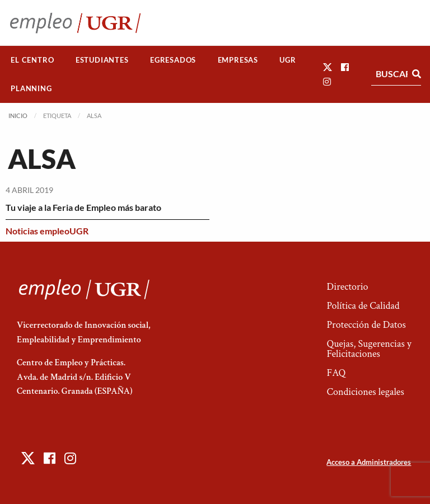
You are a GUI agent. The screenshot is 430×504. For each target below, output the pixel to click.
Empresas (238, 60)
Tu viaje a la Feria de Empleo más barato (83, 207)
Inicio (18, 116)
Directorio (347, 287)
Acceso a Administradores (369, 462)
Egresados (173, 60)
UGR (288, 60)
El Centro (32, 60)
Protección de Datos (366, 325)
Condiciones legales (365, 392)
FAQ (336, 373)
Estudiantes (102, 60)
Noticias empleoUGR (47, 231)
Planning (31, 88)
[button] (328, 67)
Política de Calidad (363, 306)
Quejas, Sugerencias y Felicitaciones (369, 349)
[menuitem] (32, 60)
